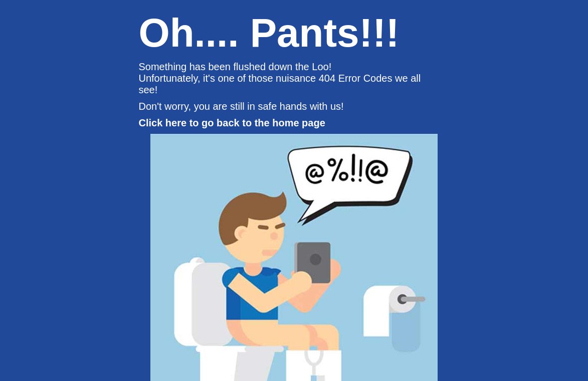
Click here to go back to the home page (232, 123)
